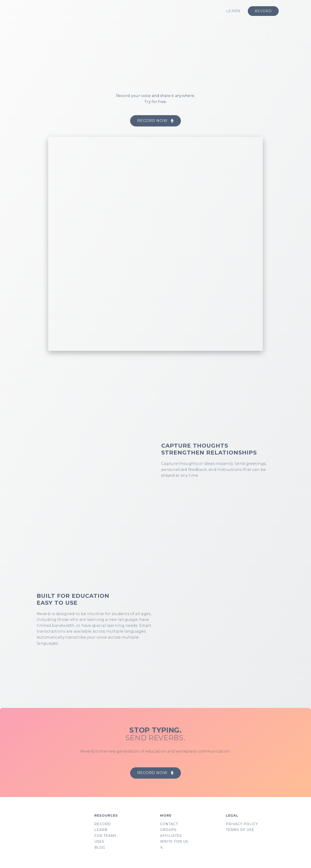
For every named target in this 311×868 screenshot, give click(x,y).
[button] (155, 121)
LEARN (233, 11)
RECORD (103, 824)
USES (99, 842)
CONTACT (169, 824)
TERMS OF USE (240, 830)
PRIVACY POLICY (242, 824)
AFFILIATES (171, 836)
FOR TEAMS (105, 836)
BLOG (100, 849)
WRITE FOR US (174, 842)
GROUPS (168, 830)
